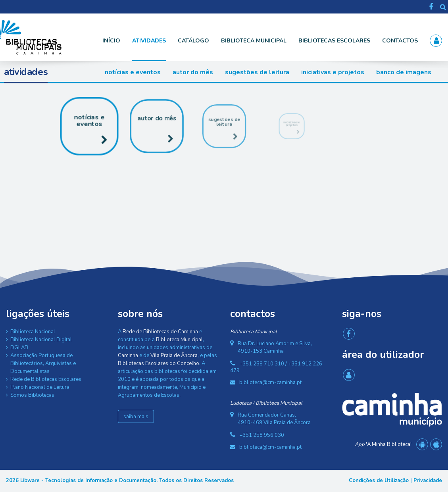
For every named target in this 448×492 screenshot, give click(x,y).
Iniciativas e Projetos (333, 72)
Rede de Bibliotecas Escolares (46, 379)
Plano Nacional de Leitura (40, 387)
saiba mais (136, 417)
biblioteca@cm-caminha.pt (270, 382)
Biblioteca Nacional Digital (41, 340)
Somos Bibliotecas (32, 395)
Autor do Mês (193, 72)
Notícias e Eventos (133, 72)
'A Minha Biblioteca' (383, 444)
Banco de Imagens (404, 72)
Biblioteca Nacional (33, 332)
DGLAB (19, 348)
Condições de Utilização (379, 480)
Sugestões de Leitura (257, 72)
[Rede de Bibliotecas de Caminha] (46, 37)
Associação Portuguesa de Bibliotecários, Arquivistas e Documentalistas (43, 363)
